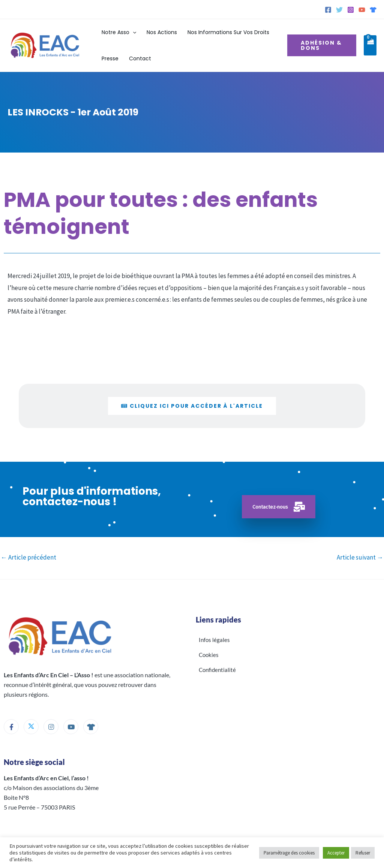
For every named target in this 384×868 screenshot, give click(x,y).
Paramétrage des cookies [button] (289, 853)
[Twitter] (339, 10)
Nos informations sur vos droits (228, 32)
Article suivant (360, 557)
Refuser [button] (363, 853)
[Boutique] (91, 727)
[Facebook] (328, 10)
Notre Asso (119, 32)
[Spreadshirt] (373, 10)
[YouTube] (362, 10)
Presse (110, 58)
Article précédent (28, 557)
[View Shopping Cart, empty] (370, 46)
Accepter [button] (336, 853)
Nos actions (162, 32)
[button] (133, 32)
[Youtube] (71, 727)
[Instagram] (351, 10)
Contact (140, 58)
